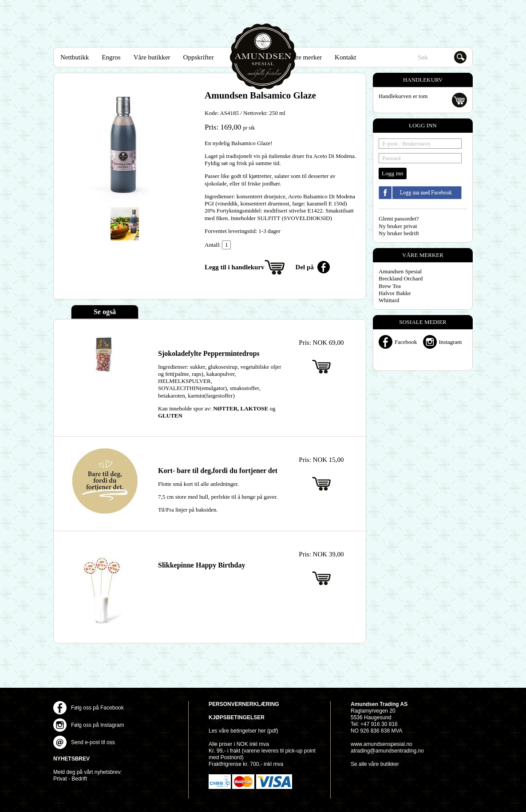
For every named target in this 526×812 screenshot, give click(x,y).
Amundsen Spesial (263, 57)
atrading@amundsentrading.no (387, 751)
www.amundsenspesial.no (382, 744)
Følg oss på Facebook (97, 708)
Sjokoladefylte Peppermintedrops (209, 353)
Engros (111, 57)
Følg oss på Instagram (97, 725)
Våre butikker (152, 57)
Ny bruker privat (398, 226)
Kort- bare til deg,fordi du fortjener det (218, 471)
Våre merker (305, 57)
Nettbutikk (75, 57)
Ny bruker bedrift (399, 233)
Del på (305, 267)
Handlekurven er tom (403, 96)
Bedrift (79, 779)
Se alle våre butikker (375, 764)
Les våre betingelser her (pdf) (243, 731)
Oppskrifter (199, 57)
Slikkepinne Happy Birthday (202, 565)
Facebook (406, 342)
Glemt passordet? (399, 219)
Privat (60, 779)
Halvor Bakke (395, 293)
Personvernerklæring (244, 704)
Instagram (451, 342)
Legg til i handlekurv (235, 267)
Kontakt (345, 57)
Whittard (389, 300)
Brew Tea (390, 286)
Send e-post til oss (93, 742)
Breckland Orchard (401, 278)
